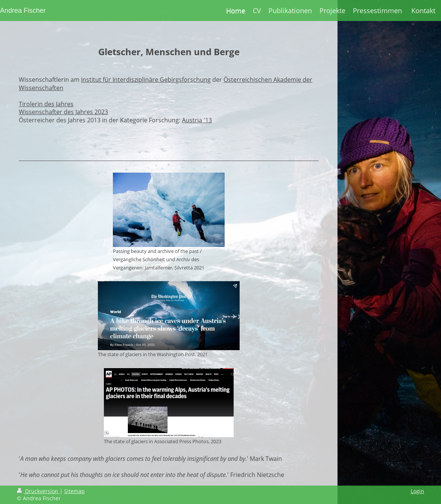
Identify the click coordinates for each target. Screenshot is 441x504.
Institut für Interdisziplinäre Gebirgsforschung (146, 80)
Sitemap (74, 491)
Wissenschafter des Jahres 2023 (63, 112)
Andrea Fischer (23, 11)
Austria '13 (197, 120)
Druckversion (38, 491)
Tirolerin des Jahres (46, 104)
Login (417, 491)
